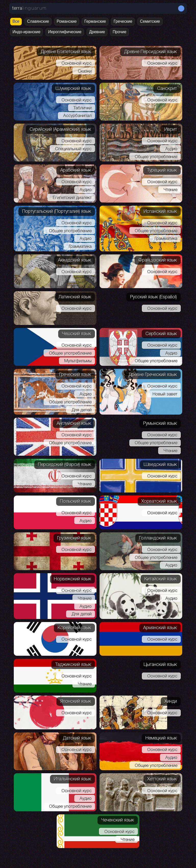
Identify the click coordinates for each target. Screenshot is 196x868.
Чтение (170, 190)
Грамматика (80, 247)
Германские (95, 21)
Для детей (82, 410)
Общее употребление (156, 157)
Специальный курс (73, 149)
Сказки (85, 71)
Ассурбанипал (77, 116)
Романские (67, 21)
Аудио (171, 149)
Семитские (150, 21)
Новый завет (165, 394)
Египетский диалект (72, 198)
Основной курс (77, 63)
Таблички (83, 108)
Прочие (119, 32)
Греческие (123, 21)
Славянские (38, 21)
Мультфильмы (78, 361)
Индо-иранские (26, 32)
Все (16, 21)
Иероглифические (65, 32)
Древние (97, 32)
